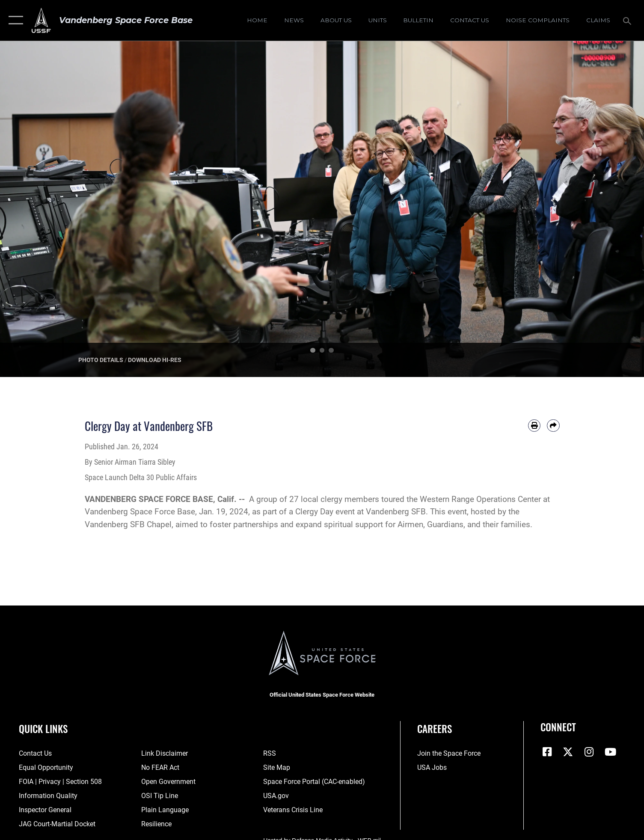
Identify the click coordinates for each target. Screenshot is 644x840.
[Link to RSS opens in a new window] (270, 754)
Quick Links (43, 729)
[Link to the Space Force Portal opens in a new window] (314, 782)
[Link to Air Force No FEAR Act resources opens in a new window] (160, 768)
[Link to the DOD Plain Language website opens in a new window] (165, 810)
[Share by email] (553, 426)
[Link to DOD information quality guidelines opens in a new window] (48, 796)
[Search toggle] (628, 20)
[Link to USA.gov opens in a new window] (276, 796)
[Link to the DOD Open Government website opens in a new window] (168, 782)
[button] (14, 20)
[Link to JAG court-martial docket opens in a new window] (57, 824)
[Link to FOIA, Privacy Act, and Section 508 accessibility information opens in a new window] (60, 782)
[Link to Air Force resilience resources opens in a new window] (156, 824)
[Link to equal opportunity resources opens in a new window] (46, 768)
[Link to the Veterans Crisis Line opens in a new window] (293, 810)
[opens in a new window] (538, 21)
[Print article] (534, 426)
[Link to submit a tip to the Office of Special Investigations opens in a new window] (160, 796)
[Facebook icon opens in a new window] (547, 752)
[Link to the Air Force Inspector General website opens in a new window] (45, 810)
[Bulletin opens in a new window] (418, 21)
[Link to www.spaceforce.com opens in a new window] (449, 754)
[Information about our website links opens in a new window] (165, 754)
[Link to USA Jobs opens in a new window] (432, 768)
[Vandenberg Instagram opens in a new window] (589, 752)
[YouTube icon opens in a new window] (610, 752)
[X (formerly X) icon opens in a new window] (568, 752)
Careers (435, 729)
